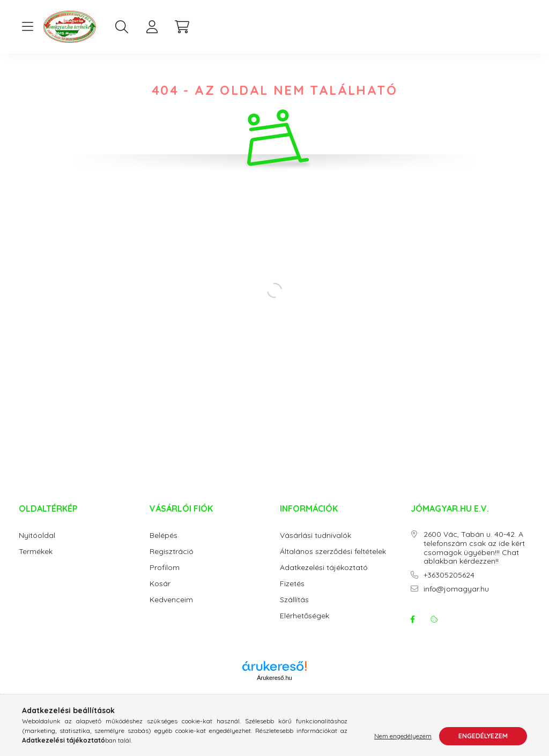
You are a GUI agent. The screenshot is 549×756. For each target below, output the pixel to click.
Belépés (164, 546)
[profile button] (152, 27)
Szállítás (294, 611)
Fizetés (292, 594)
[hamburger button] (27, 27)
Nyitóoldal (37, 546)
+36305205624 (449, 586)
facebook (413, 630)
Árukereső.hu (274, 688)
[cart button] (182, 27)
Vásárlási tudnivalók (316, 546)
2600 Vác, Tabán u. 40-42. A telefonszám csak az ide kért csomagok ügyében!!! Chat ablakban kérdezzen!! (474, 559)
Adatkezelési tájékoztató (324, 578)
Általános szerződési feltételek (333, 562)
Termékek (36, 562)
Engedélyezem (483, 736)
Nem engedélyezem (403, 736)
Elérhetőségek (305, 627)
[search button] (122, 27)
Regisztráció (172, 562)
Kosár (160, 594)
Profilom (165, 578)
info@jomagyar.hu (456, 600)
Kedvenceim (171, 611)
